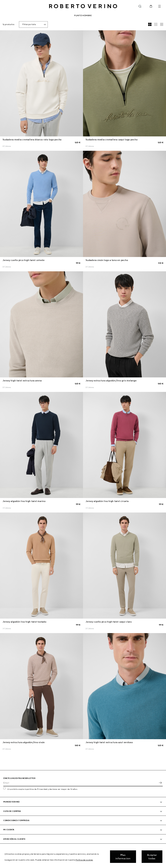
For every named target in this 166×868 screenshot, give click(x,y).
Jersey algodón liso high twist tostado (25, 622)
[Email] (81, 783)
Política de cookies (84, 860)
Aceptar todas (152, 857)
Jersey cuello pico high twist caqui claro (109, 622)
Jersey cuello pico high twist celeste (24, 260)
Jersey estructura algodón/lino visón (24, 742)
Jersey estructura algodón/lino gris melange (111, 381)
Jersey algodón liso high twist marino (24, 501)
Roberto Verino (83, 6)
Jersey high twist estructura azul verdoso (109, 742)
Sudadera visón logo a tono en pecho (107, 260)
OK (160, 783)
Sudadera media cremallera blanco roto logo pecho (32, 140)
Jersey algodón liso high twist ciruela (107, 501)
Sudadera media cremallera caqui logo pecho (112, 140)
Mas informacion (123, 857)
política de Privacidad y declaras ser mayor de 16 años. (52, 789)
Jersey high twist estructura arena (22, 381)
